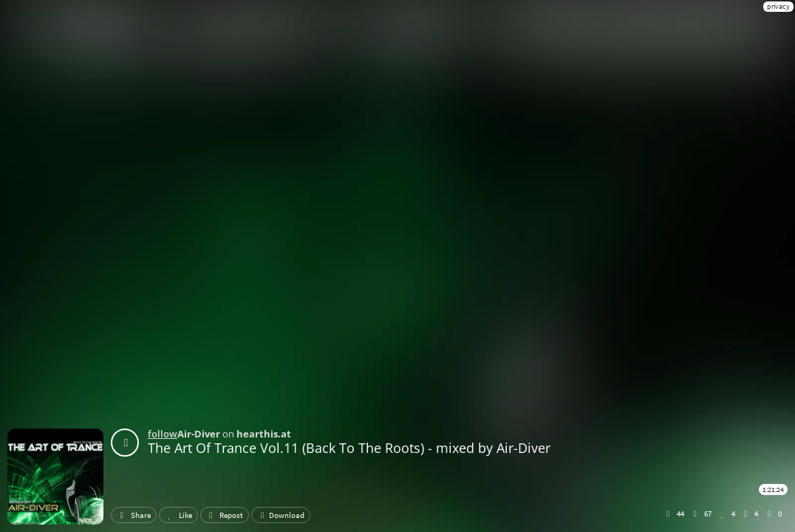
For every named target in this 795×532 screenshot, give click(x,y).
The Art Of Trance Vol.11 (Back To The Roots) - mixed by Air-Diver (349, 448)
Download (281, 515)
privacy (778, 6)
